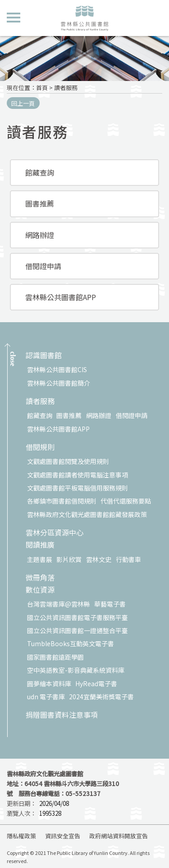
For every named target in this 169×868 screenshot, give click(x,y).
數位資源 (40, 590)
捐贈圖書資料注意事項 (62, 715)
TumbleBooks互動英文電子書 (71, 643)
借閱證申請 (43, 266)
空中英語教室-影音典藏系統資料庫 (76, 670)
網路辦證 (40, 235)
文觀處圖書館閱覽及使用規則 (68, 461)
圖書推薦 (40, 203)
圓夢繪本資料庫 (49, 684)
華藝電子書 (110, 604)
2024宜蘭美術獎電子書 (101, 697)
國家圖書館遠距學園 (55, 657)
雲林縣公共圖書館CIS (57, 369)
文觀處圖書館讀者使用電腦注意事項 (78, 475)
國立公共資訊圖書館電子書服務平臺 (78, 617)
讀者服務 (66, 88)
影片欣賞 (69, 559)
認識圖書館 (44, 356)
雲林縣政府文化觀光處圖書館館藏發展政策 (87, 514)
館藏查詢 (40, 172)
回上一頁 (23, 103)
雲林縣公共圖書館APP (61, 297)
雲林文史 (99, 559)
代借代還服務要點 (126, 501)
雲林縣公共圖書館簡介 (59, 383)
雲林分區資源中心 (55, 533)
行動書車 (128, 559)
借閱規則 (40, 447)
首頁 (42, 88)
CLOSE (13, 359)
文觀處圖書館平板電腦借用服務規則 (78, 488)
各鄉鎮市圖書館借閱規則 (62, 501)
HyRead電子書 (96, 684)
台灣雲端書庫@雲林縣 (59, 604)
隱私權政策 (21, 836)
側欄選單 (14, 18)
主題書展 (40, 559)
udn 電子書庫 (46, 697)
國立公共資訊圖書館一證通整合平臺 (78, 630)
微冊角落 (40, 578)
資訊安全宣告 (63, 836)
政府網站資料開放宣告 (119, 836)
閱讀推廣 (40, 545)
